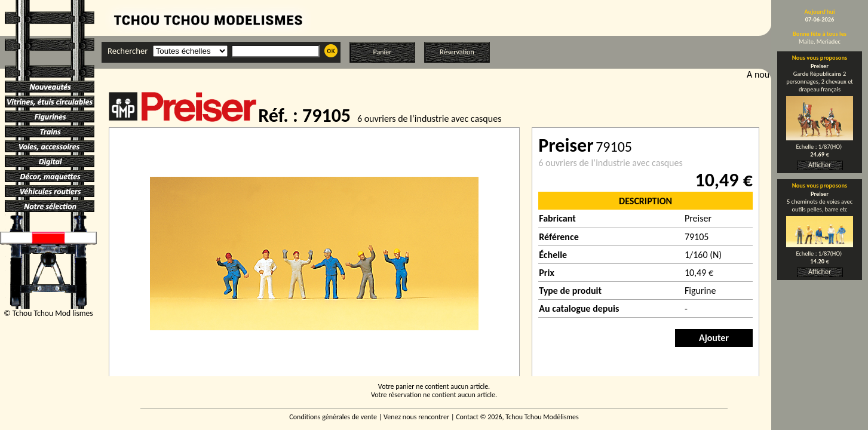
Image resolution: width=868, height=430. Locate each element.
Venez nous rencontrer (416, 417)
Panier (383, 52)
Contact (467, 417)
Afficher (820, 165)
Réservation (457, 52)
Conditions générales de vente (333, 417)
